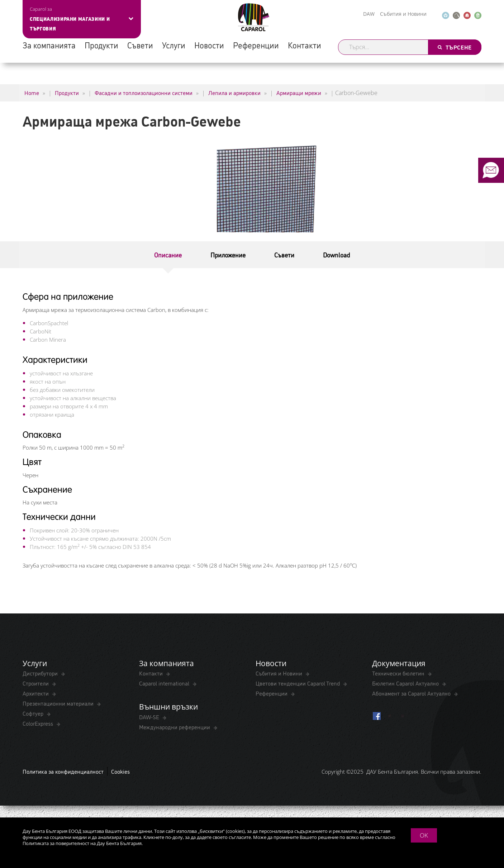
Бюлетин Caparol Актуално (406, 683)
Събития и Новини (403, 14)
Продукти (101, 45)
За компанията (49, 45)
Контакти (305, 45)
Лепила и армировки (234, 93)
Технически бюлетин (399, 673)
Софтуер (34, 713)
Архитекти (36, 693)
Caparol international (165, 683)
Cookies (120, 771)
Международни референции (175, 727)
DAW (369, 14)
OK (424, 835)
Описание (168, 255)
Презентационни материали (59, 703)
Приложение (228, 255)
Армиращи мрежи (299, 93)
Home (32, 93)
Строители (36, 683)
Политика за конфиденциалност (63, 771)
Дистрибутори (41, 673)
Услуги (174, 45)
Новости (209, 45)
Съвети (140, 45)
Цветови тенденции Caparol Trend (298, 683)
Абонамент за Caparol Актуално (412, 693)
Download (336, 255)
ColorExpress (39, 723)
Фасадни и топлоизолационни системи (144, 93)
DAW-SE (150, 717)
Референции (256, 45)
